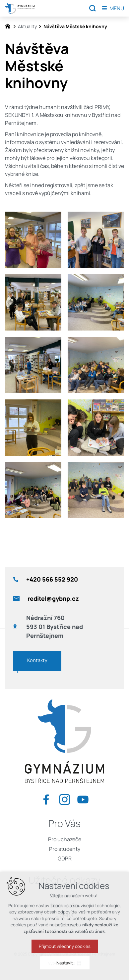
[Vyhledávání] (93, 8)
